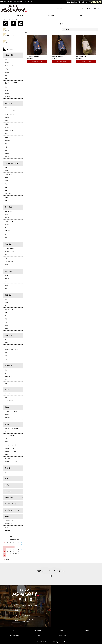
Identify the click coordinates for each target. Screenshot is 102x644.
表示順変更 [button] (66, 29)
